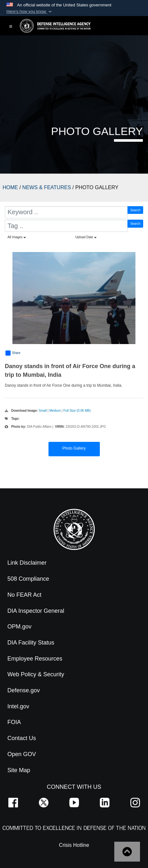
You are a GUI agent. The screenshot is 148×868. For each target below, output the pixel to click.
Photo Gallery (74, 448)
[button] (30, 12)
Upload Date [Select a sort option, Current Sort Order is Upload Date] (86, 237)
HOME (10, 187)
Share (13, 353)
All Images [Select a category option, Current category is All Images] (17, 237)
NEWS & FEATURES (47, 187)
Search (135, 210)
